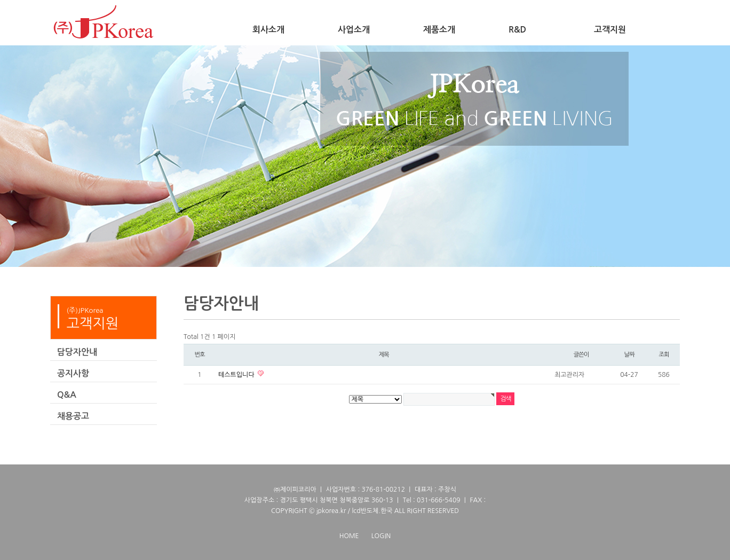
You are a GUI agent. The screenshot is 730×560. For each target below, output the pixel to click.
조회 (664, 354)
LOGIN (381, 536)
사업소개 (354, 30)
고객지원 (610, 30)
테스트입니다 (237, 375)
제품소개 (439, 30)
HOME (349, 536)
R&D (517, 30)
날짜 (629, 354)
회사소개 (268, 30)
